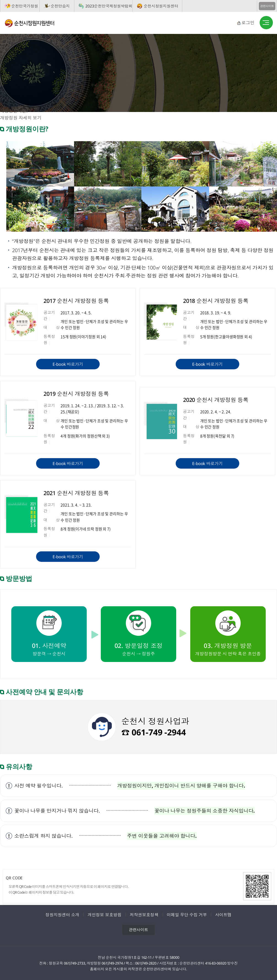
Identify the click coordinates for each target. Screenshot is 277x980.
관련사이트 (267, 6)
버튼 (266, 23)
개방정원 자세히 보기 (21, 118)
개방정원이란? (14, 111)
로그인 (248, 23)
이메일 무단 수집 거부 (187, 915)
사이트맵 (223, 915)
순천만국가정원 (25, 6)
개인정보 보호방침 (104, 915)
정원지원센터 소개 (62, 915)
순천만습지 (60, 6)
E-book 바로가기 (68, 364)
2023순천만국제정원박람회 (109, 6)
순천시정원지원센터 (161, 6)
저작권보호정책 (144, 915)
